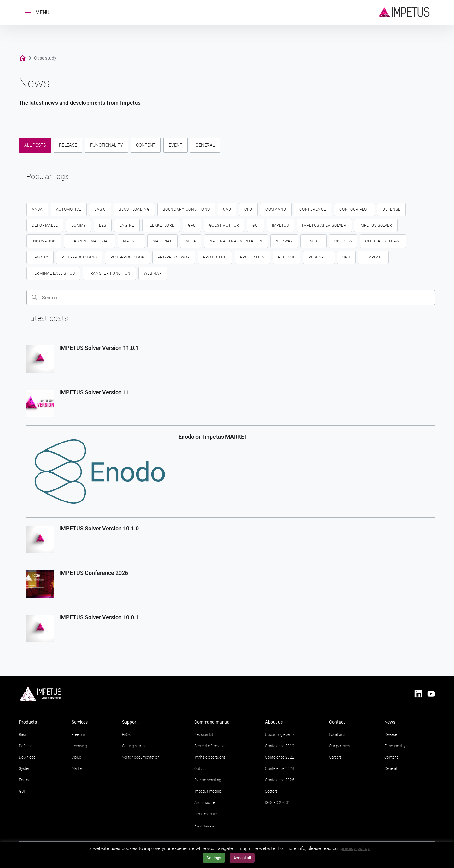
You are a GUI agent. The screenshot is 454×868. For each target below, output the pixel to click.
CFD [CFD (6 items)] (248, 209)
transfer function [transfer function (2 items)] (109, 273)
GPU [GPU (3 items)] (192, 225)
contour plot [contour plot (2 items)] (354, 209)
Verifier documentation (141, 757)
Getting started (134, 746)
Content (146, 145)
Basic (23, 735)
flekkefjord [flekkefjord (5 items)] (161, 225)
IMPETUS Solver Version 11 (94, 392)
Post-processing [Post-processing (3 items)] (79, 257)
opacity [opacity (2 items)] (40, 257)
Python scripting (208, 780)
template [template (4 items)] (373, 257)
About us (274, 722)
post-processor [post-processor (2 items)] (128, 257)
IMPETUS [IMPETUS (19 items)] (281, 225)
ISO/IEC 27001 (278, 803)
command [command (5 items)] (276, 209)
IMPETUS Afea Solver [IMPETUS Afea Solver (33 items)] (324, 225)
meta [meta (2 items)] (191, 241)
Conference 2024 (280, 769)
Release (68, 145)
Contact (337, 722)
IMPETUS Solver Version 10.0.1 (99, 617)
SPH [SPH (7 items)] (346, 257)
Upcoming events (280, 735)
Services (80, 722)
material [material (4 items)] (162, 241)
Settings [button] (214, 858)
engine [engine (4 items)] (127, 225)
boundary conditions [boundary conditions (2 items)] (186, 209)
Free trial (79, 735)
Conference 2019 (280, 746)
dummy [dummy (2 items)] (79, 225)
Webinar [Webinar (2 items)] (153, 273)
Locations (337, 735)
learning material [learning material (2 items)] (90, 241)
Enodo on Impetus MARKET (213, 437)
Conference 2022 (280, 757)
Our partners (340, 746)
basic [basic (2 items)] (100, 209)
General (205, 145)
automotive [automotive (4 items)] (69, 209)
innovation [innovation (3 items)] (44, 241)
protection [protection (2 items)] (252, 257)
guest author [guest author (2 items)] (224, 225)
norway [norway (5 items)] (284, 241)
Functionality (106, 145)
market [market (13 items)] (131, 241)
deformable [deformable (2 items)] (45, 225)
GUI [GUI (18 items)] (256, 225)
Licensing (79, 746)
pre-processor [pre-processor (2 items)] (174, 257)
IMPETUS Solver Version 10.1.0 (99, 528)
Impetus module (208, 791)
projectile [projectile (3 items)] (215, 257)
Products (28, 722)
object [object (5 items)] (313, 241)
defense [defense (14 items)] (391, 209)
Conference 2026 (280, 780)
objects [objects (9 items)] (343, 241)
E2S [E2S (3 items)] (103, 225)
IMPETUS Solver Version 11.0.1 (99, 348)
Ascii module (205, 803)
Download (27, 757)
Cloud (76, 757)
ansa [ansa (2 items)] (37, 209)
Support (130, 722)
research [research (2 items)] (319, 257)
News (390, 722)
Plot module (204, 825)
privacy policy (355, 848)
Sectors (271, 791)
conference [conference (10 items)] (313, 209)
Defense (26, 746)
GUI (22, 791)
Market (77, 769)
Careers (335, 757)
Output (200, 769)
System (25, 769)
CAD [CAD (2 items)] (227, 209)
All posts (35, 145)
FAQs (126, 735)
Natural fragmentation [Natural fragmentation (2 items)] (236, 241)
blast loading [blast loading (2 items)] (134, 209)
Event (175, 145)
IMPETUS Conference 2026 (94, 573)
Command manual (212, 722)
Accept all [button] (242, 858)
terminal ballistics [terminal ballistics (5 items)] (53, 273)
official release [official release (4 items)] (383, 241)
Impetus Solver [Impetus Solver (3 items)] (376, 225)
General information (210, 746)
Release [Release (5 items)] (287, 257)
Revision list (204, 735)
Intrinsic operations (210, 757)
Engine (25, 780)
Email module (205, 814)
